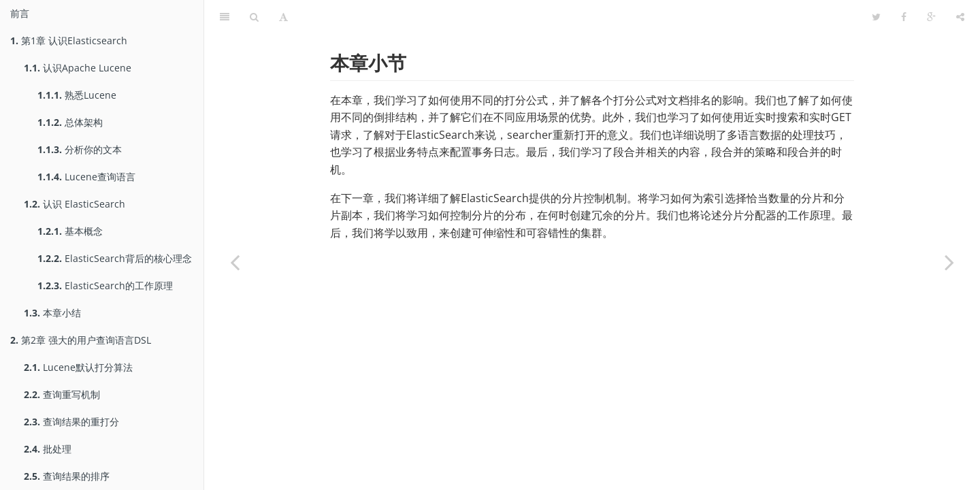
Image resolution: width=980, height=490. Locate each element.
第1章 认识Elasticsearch (69, 40)
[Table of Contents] (225, 17)
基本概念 (70, 231)
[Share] (960, 17)
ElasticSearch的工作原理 (105, 285)
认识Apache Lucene (78, 68)
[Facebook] (904, 17)
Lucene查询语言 (86, 177)
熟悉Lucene (77, 95)
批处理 (48, 449)
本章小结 (52, 313)
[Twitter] (876, 17)
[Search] (254, 17)
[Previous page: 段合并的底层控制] (235, 262)
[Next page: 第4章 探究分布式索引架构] (949, 262)
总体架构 (70, 122)
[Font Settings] (283, 17)
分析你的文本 (80, 149)
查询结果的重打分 (71, 422)
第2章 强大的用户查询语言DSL (81, 340)
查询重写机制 (62, 394)
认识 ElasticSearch (75, 204)
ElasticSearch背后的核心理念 (115, 258)
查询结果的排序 (67, 476)
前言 (20, 13)
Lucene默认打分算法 (78, 367)
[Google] (931, 17)
